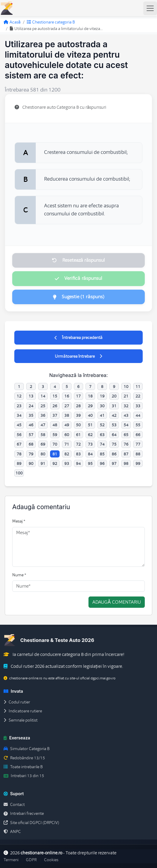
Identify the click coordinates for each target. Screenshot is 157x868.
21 (126, 396)
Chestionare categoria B (51, 22)
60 (67, 435)
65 (126, 435)
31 (114, 406)
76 (126, 444)
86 (114, 454)
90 (31, 463)
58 (43, 435)
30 (102, 406)
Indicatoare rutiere (23, 711)
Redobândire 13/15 (24, 758)
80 (43, 454)
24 (31, 406)
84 (90, 454)
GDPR (31, 860)
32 (126, 406)
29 (90, 406)
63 (102, 435)
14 (43, 396)
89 (19, 463)
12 (19, 396)
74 (102, 444)
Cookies (51, 860)
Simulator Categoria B (27, 749)
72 (78, 444)
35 (31, 415)
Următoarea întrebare (78, 356)
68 (31, 444)
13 (31, 396)
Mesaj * (19, 521)
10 (126, 386)
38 (67, 415)
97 (114, 463)
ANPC (12, 831)
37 (55, 415)
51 (90, 425)
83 (78, 454)
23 (19, 406)
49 (67, 425)
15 (55, 396)
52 (102, 425)
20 (114, 396)
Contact (14, 804)
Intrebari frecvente (24, 813)
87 (126, 454)
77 (138, 444)
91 (43, 463)
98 (126, 463)
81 (55, 454)
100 (19, 473)
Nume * (19, 575)
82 (67, 454)
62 (90, 435)
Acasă (12, 22)
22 (138, 396)
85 (102, 454)
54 (126, 425)
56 (19, 435)
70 (55, 444)
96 (102, 463)
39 (78, 415)
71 (67, 444)
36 (43, 415)
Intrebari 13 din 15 (24, 776)
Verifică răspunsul (78, 278)
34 (19, 415)
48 (55, 425)
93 (67, 463)
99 (138, 463)
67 (19, 444)
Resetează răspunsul (78, 260)
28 (78, 406)
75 (114, 444)
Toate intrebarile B (23, 767)
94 (78, 463)
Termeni (11, 860)
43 (126, 415)
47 (43, 425)
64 (114, 435)
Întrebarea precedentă (78, 337)
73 (90, 444)
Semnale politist (21, 720)
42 (114, 415)
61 (78, 435)
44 (138, 415)
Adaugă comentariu (117, 602)
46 (31, 425)
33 (138, 406)
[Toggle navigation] (150, 8)
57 (31, 435)
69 (43, 444)
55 (138, 425)
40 (90, 415)
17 (78, 396)
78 (19, 454)
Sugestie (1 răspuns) (78, 297)
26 (55, 406)
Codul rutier (17, 702)
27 (67, 406)
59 (55, 435)
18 (90, 396)
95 (90, 463)
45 (19, 425)
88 (138, 454)
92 (55, 463)
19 (102, 396)
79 (31, 454)
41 (102, 415)
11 (138, 386)
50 (78, 425)
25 (43, 406)
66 (138, 435)
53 (114, 425)
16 (67, 396)
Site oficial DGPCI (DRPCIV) (31, 823)
